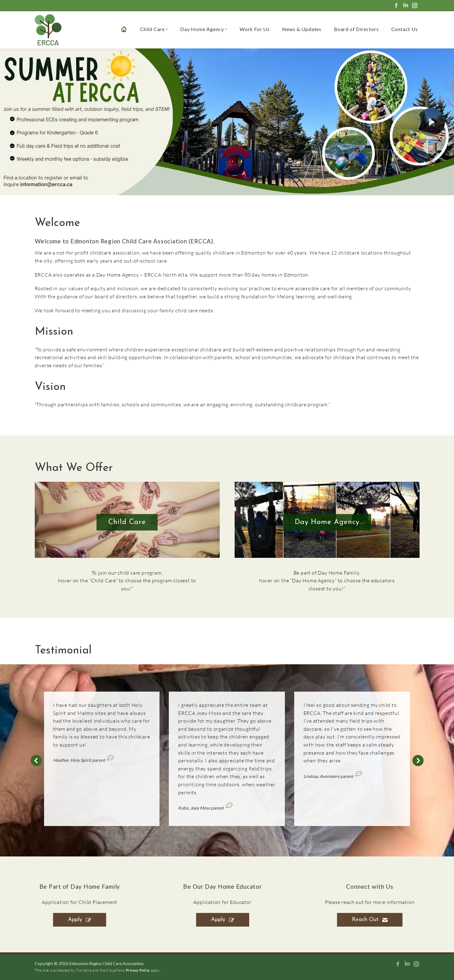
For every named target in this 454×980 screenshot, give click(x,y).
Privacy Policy (138, 970)
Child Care (127, 522)
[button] (36, 761)
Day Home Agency (327, 522)
